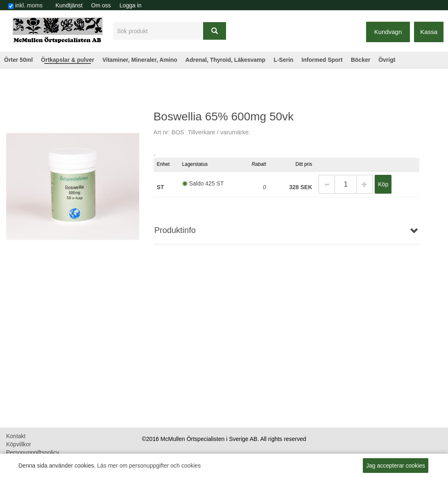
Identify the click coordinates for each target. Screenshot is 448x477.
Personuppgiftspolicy (33, 452)
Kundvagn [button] (388, 32)
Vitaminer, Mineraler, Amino (140, 60)
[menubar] (98, 5)
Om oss (101, 5)
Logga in (131, 5)
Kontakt (16, 436)
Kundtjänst (69, 5)
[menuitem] (69, 5)
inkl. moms (29, 5)
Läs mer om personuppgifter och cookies (149, 466)
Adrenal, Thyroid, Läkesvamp (225, 60)
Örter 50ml (18, 60)
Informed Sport (322, 60)
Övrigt (387, 60)
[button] (327, 184)
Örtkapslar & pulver (68, 60)
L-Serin (283, 60)
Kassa (429, 32)
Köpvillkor (19, 444)
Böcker (361, 60)
